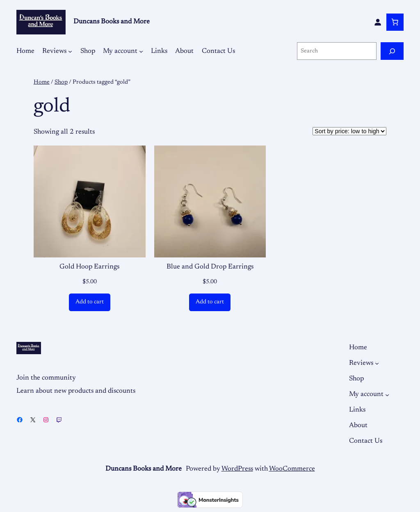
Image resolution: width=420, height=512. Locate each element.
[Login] (378, 22)
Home (42, 82)
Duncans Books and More (112, 22)
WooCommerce (292, 469)
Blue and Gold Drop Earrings (210, 267)
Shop (61, 82)
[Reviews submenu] (70, 51)
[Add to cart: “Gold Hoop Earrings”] (90, 302)
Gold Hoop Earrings (89, 267)
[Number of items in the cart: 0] (395, 22)
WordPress (237, 469)
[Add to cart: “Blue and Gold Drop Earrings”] (210, 302)
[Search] (392, 51)
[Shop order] (349, 131)
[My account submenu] (141, 51)
